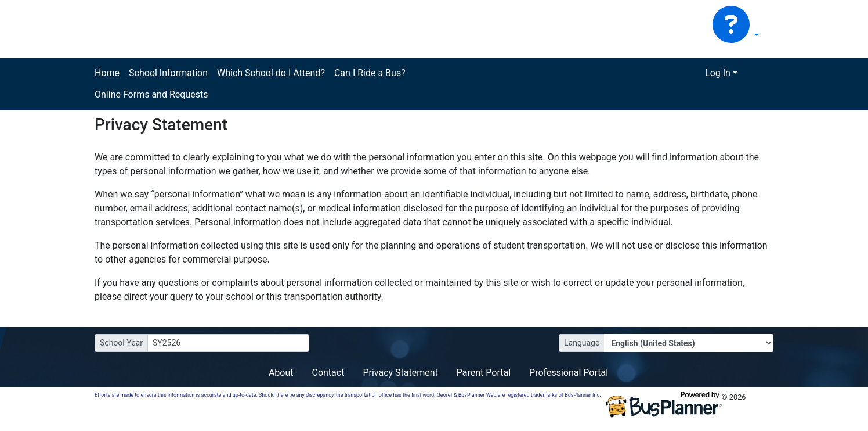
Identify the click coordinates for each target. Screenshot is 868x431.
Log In (718, 73)
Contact (328, 373)
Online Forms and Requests (151, 94)
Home (107, 73)
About (281, 373)
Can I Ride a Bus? (370, 73)
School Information (168, 73)
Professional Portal (569, 373)
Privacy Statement (400, 373)
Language (582, 343)
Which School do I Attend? (271, 73)
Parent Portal (484, 373)
